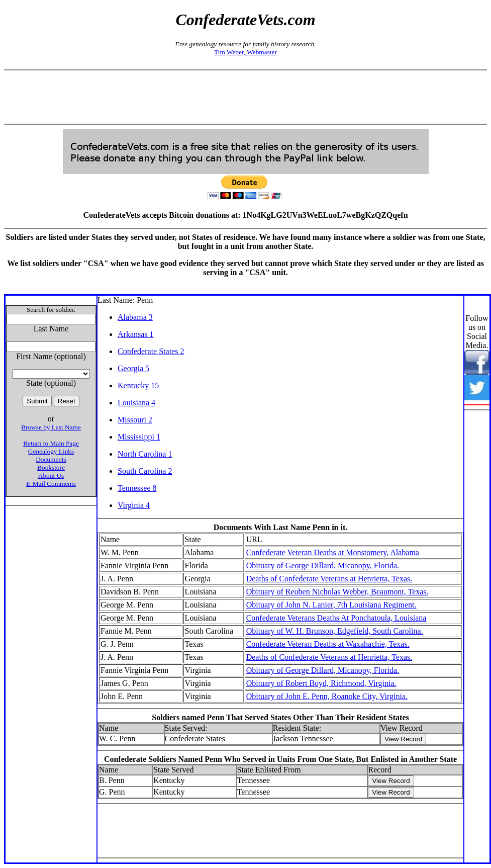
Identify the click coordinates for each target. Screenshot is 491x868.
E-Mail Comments (51, 484)
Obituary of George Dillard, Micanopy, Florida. (323, 566)
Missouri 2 (135, 420)
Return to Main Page (51, 443)
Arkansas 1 (136, 334)
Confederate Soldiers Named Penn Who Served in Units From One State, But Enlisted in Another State (280, 759)
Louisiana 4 (136, 403)
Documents (51, 459)
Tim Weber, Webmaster (245, 52)
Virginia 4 (134, 505)
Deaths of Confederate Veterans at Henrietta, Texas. (329, 579)
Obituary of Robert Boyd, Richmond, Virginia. (321, 683)
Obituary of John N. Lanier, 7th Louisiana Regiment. (331, 605)
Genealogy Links (51, 451)
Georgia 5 (133, 368)
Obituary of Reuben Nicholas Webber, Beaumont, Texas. (337, 592)
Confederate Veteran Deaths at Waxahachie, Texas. (328, 644)
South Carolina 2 (145, 471)
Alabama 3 (135, 317)
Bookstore (51, 467)
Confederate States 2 (151, 351)
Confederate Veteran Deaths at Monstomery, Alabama (333, 552)
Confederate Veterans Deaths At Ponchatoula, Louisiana (336, 618)
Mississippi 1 (139, 437)
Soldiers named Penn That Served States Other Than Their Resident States (280, 717)
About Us (51, 475)
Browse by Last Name (51, 427)
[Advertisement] (246, 97)
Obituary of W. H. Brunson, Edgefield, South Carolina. (335, 631)
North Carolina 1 (145, 454)
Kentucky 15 (138, 385)
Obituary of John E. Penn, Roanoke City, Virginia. (327, 696)
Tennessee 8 (137, 488)
